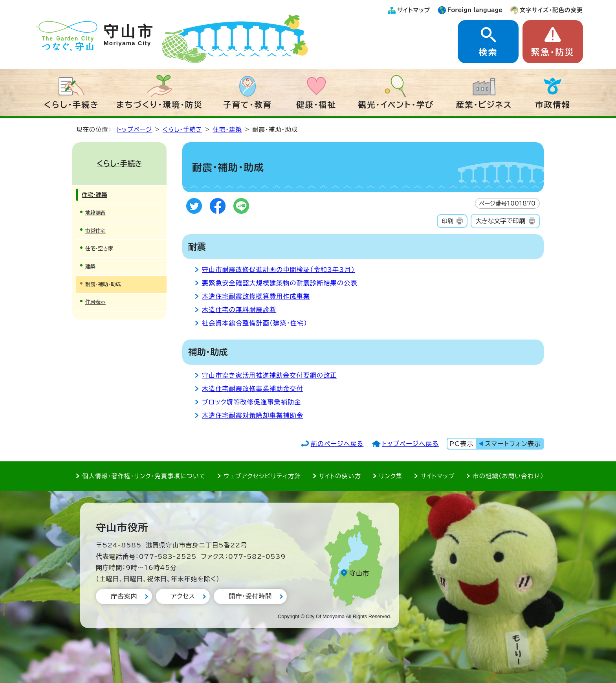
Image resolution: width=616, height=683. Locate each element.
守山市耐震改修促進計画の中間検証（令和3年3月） (278, 270)
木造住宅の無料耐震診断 (239, 310)
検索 (488, 52)
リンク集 (391, 476)
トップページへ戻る (410, 444)
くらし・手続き (71, 105)
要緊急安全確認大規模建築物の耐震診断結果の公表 (280, 283)
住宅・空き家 (99, 249)
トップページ (134, 129)
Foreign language (475, 10)
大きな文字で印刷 (500, 221)
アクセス (183, 596)
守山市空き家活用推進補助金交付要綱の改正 (269, 375)
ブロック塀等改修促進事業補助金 (251, 402)
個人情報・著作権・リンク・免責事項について (144, 476)
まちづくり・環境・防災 (159, 105)
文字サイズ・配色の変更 (551, 10)
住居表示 (95, 302)
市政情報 (553, 105)
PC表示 (461, 444)
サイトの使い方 (340, 476)
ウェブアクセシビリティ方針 (262, 476)
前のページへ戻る (337, 444)
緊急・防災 (553, 52)
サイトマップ (414, 10)
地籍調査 (95, 213)
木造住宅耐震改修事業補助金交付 (253, 389)
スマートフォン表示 (513, 444)
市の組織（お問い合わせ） (508, 476)
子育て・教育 (247, 105)
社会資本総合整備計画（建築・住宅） (255, 323)
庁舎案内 (124, 596)
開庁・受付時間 (250, 596)
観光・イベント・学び (396, 105)
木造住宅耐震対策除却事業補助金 (253, 415)
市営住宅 (95, 231)
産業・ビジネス (484, 105)
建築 (90, 267)
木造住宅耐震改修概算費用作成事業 (256, 296)
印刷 (447, 221)
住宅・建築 (227, 129)
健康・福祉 (316, 105)
